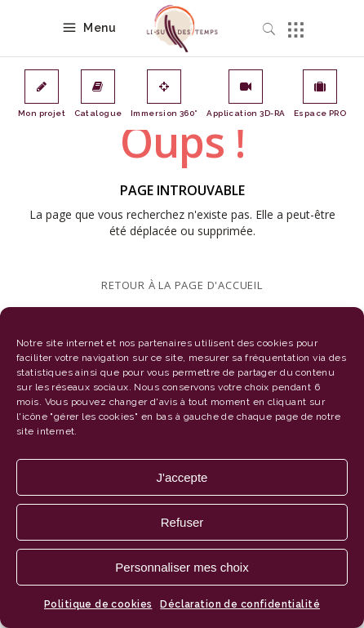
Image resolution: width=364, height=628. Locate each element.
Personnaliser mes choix (182, 567)
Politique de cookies (98, 604)
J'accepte (182, 477)
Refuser (182, 522)
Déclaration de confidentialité (240, 604)
